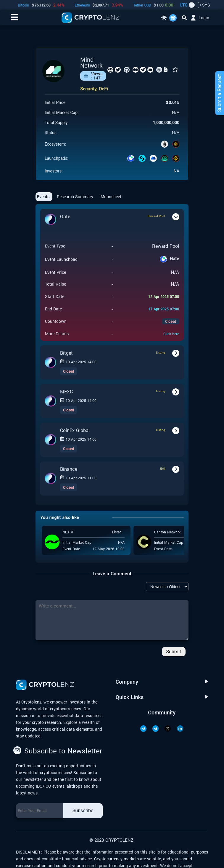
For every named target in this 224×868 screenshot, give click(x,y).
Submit (174, 652)
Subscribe (83, 811)
